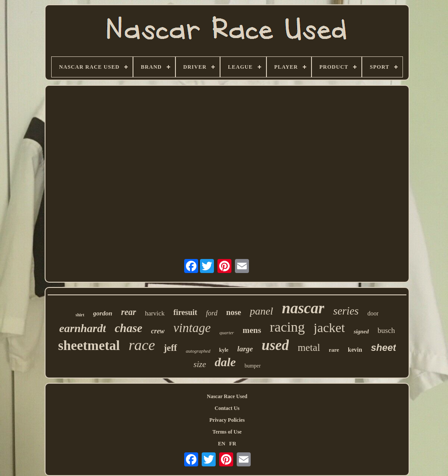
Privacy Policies (227, 420)
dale (225, 362)
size (200, 364)
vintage (192, 328)
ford (212, 313)
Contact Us (227, 408)
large (245, 349)
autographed (198, 351)
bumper (253, 366)
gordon (103, 313)
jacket (329, 327)
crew (158, 331)
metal (309, 348)
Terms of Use (227, 432)
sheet (383, 348)
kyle (224, 350)
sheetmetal (89, 345)
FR (233, 444)
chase (128, 328)
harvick (155, 313)
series (346, 311)
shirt (80, 315)
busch (386, 331)
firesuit (185, 312)
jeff (170, 348)
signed (361, 331)
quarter (227, 332)
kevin (355, 350)
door (373, 313)
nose (234, 312)
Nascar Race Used (227, 396)
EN (222, 444)
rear (129, 312)
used (275, 345)
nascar (303, 308)
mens (252, 330)
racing (287, 327)
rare (334, 350)
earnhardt (82, 328)
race (142, 345)
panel (261, 311)
